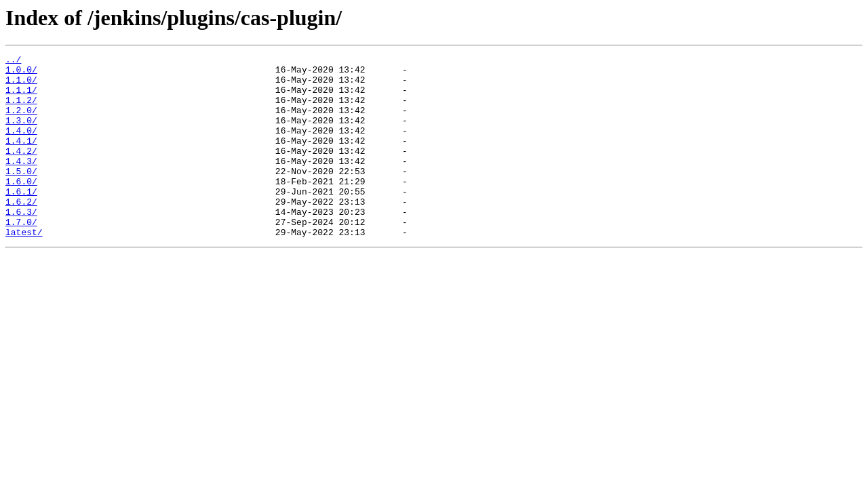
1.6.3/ (21, 244)
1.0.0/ (21, 73)
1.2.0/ (21, 122)
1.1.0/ (21, 85)
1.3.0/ (21, 134)
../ (13, 61)
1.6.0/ (21, 207)
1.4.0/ (21, 146)
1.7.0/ (21, 256)
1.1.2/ (21, 110)
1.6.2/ (21, 232)
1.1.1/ (21, 98)
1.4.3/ (21, 183)
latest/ (24, 268)
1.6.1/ (21, 220)
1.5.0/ (21, 195)
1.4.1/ (21, 159)
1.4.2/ (21, 171)
